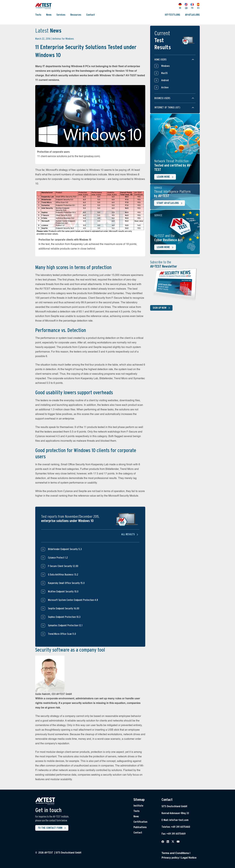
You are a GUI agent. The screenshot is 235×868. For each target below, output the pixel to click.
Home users (160, 60)
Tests (38, 15)
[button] (41, 223)
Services (61, 15)
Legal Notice (189, 858)
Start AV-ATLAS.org (170, 203)
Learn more (166, 177)
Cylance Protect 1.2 (58, 558)
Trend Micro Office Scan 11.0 (62, 634)
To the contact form (52, 828)
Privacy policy (170, 858)
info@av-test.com (179, 820)
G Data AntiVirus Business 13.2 (63, 575)
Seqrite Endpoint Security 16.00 (64, 608)
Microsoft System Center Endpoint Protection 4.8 (73, 600)
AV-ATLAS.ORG (192, 15)
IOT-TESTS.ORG (172, 15)
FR (192, 6)
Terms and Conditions (175, 853)
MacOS (161, 73)
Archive (161, 88)
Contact (90, 15)
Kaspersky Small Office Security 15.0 (66, 583)
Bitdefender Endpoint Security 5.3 (65, 549)
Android (161, 80)
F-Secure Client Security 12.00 (63, 566)
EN (186, 6)
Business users (162, 98)
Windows (162, 66)
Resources (76, 15)
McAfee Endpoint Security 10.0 (63, 592)
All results (130, 534)
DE (180, 6)
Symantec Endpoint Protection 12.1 (65, 625)
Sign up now (162, 308)
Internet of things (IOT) (167, 107)
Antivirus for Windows (63, 39)
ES (198, 6)
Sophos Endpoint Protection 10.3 (64, 617)
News (49, 15)
